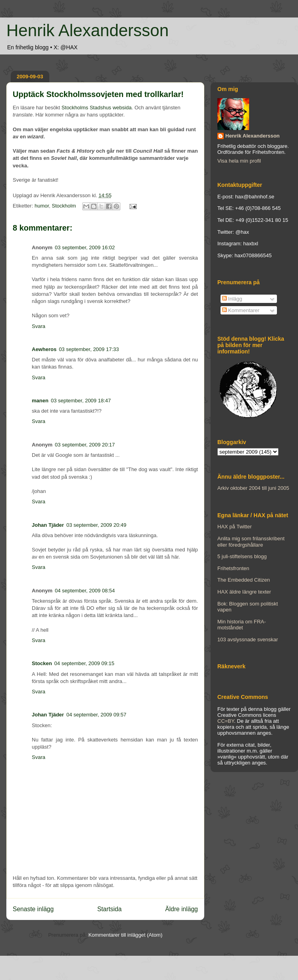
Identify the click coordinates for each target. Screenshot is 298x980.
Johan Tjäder (48, 525)
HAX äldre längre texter (244, 592)
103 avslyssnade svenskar (248, 639)
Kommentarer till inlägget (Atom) (125, 935)
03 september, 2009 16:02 (85, 247)
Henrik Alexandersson (88, 30)
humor (42, 206)
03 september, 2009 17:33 (89, 349)
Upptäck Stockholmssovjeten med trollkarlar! (98, 94)
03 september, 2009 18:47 (81, 401)
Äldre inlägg (182, 909)
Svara (39, 326)
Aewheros (44, 349)
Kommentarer (241, 310)
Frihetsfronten (233, 568)
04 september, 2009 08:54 (85, 591)
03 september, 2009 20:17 (85, 445)
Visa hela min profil (239, 161)
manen (40, 401)
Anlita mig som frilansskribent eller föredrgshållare (251, 542)
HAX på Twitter (234, 527)
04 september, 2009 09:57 (96, 715)
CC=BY (226, 721)
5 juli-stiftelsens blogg (242, 556)
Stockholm (64, 206)
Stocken (42, 663)
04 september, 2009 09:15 (84, 663)
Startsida (110, 909)
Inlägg (232, 299)
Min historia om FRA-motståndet (242, 625)
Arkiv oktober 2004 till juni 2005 (253, 488)
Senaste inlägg (33, 909)
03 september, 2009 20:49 (96, 525)
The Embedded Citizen (244, 580)
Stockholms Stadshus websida (97, 108)
